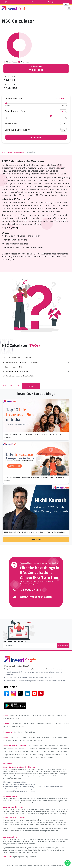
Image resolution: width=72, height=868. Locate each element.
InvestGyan (61, 681)
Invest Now (36, 137)
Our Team (24, 737)
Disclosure (47, 737)
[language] (66, 4)
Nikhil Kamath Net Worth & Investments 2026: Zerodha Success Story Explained (35, 532)
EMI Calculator (64, 749)
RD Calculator (31, 755)
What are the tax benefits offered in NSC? (18, 376)
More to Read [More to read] (36, 539)
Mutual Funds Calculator (35, 746)
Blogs (26, 857)
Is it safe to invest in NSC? (13, 367)
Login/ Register (18, 857)
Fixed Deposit (19, 732)
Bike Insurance (29, 724)
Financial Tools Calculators (16, 152)
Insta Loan (52, 715)
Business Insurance (18, 727)
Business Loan (62, 715)
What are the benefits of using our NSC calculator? (22, 362)
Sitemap (33, 857)
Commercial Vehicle (43, 724)
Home (3, 152)
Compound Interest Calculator (14, 755)
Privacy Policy (58, 737)
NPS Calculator (23, 752)
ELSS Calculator (11, 752)
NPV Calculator (62, 746)
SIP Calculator (50, 746)
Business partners (35, 737)
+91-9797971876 (30, 590)
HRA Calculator (41, 757)
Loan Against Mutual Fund (12, 718)
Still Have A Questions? (11, 386)
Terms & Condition (26, 740)
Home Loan (25, 715)
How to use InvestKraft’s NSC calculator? (18, 358)
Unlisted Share (30, 732)
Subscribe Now (63, 646)
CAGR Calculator (48, 752)
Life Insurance (57, 724)
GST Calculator (32, 749)
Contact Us (38, 740)
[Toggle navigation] (69, 8)
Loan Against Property (38, 715)
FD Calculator (20, 749)
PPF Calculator (35, 752)
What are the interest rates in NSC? (16, 371)
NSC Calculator (62, 752)
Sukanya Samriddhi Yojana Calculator (51, 755)
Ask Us (31, 386)
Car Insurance (17, 724)
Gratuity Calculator (28, 757)
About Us (15, 737)
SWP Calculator (8, 749)
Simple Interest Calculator (48, 749)
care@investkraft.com (36, 597)
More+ (50, 757)
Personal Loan (14, 715)
